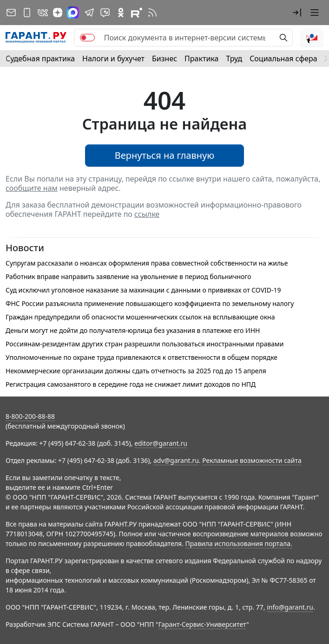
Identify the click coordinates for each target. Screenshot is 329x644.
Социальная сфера (283, 59)
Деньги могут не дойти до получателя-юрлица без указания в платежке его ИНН (133, 330)
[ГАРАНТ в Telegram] (89, 13)
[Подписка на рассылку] (11, 13)
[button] (297, 13)
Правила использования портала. (239, 543)
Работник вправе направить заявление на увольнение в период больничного (128, 276)
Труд (234, 59)
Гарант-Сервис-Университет (202, 624)
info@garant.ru (290, 607)
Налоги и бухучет (113, 59)
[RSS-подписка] (152, 13)
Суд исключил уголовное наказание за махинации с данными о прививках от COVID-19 (143, 290)
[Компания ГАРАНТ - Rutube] (137, 13)
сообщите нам (32, 188)
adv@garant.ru (176, 460)
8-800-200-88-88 (30, 416)
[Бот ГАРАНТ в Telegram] (105, 13)
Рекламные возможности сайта (252, 460)
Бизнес (164, 59)
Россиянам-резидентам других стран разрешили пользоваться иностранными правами (145, 344)
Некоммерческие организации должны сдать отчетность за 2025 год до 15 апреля (136, 371)
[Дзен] (58, 13)
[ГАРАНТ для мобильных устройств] (27, 13)
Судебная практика (40, 59)
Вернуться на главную (165, 155)
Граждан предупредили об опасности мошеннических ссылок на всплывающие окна (140, 317)
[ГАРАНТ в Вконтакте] (43, 13)
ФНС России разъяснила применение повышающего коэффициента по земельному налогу (150, 303)
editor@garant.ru (161, 443)
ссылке (147, 214)
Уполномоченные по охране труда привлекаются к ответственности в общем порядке (141, 357)
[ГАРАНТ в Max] (73, 13)
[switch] (87, 38)
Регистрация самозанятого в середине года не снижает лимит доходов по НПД (131, 384)
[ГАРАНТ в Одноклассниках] (121, 13)
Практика (201, 59)
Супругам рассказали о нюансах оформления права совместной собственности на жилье (147, 263)
